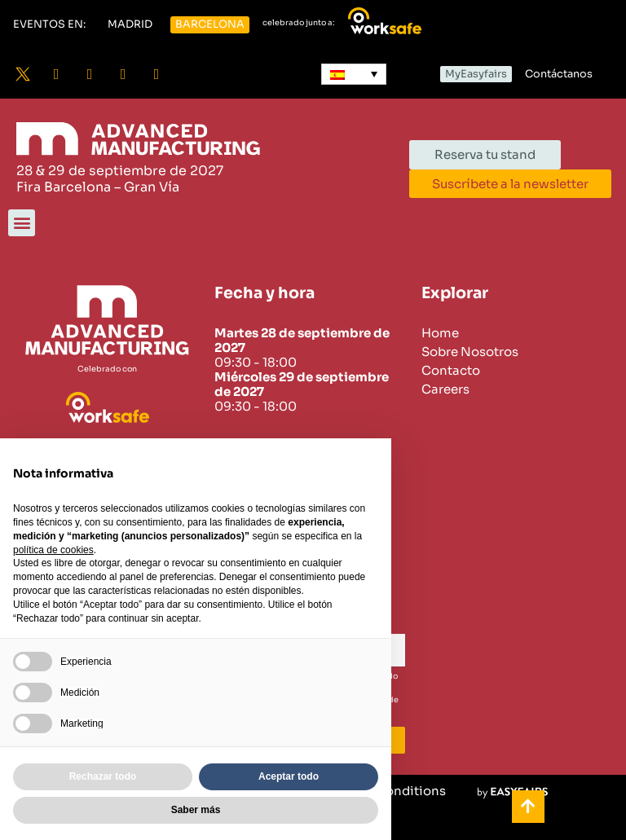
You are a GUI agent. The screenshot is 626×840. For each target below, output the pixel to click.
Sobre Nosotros (470, 352)
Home (440, 333)
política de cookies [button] (53, 550)
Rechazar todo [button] (103, 776)
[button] (49, 25)
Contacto (451, 371)
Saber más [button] (196, 810)
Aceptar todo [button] (289, 776)
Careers (445, 389)
